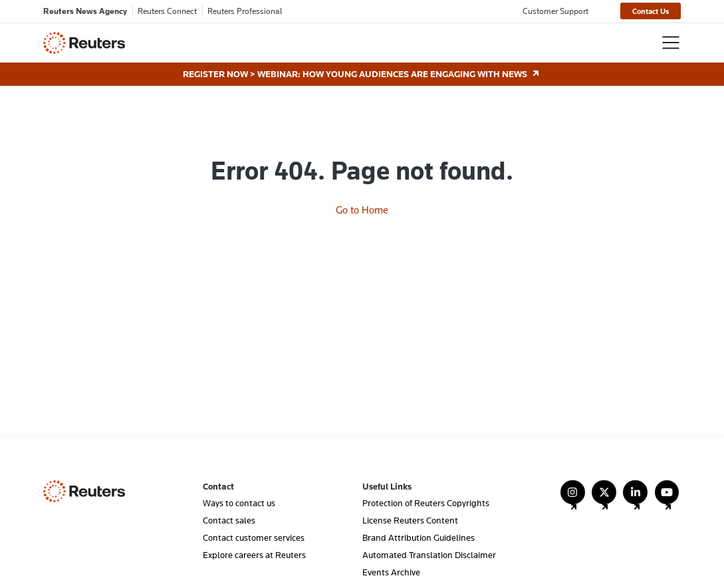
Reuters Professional (245, 11)
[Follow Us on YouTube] (667, 499)
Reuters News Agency (85, 11)
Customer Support (555, 11)
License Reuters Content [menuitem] (410, 520)
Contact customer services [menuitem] (254, 537)
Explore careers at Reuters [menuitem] (254, 555)
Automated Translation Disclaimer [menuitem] (429, 555)
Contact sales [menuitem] (229, 520)
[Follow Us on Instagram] (573, 499)
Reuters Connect (167, 11)
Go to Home (362, 210)
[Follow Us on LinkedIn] (635, 499)
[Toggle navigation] (671, 43)
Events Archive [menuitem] (391, 572)
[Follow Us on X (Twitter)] (604, 499)
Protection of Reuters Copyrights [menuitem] (426, 503)
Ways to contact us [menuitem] (239, 503)
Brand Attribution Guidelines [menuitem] (419, 537)
